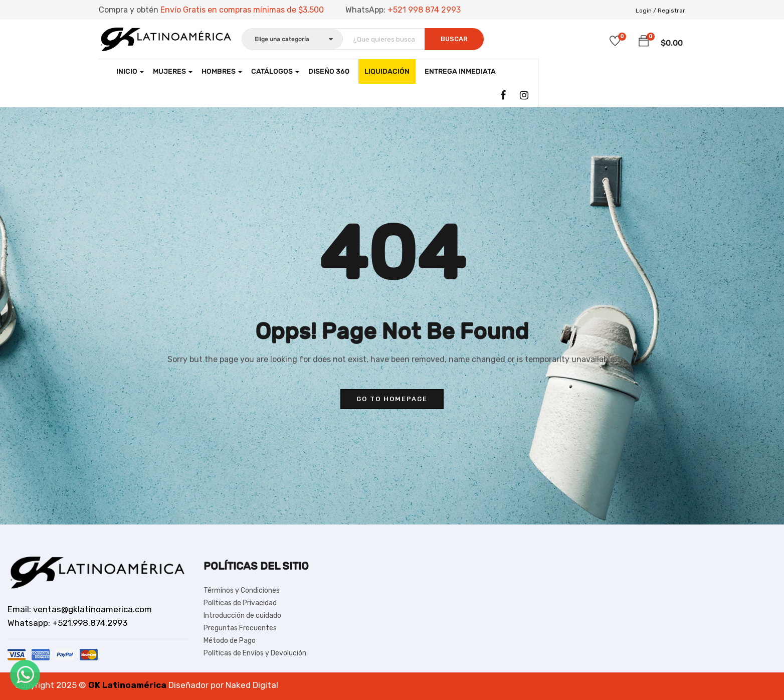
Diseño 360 (329, 71)
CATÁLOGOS (275, 71)
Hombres (222, 71)
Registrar (671, 11)
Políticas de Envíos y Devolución (255, 653)
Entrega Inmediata (460, 71)
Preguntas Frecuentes (240, 628)
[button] (644, 41)
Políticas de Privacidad (240, 603)
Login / (646, 11)
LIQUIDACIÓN (387, 71)
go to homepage (392, 399)
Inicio (130, 71)
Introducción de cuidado (242, 616)
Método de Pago (230, 641)
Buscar (454, 39)
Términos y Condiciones (242, 590)
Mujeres (173, 71)
